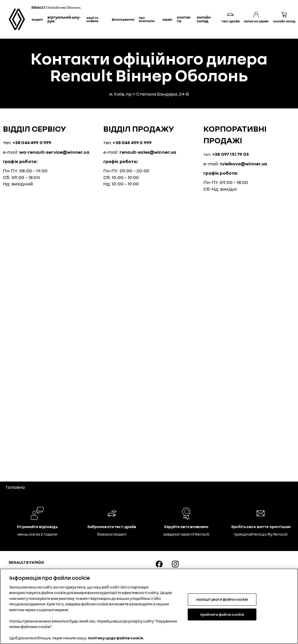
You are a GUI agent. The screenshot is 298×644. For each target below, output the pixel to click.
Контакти (184, 19)
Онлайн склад (204, 19)
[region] (149, 606)
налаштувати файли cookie (222, 599)
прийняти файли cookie (222, 614)
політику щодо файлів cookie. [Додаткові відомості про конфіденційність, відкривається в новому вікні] (116, 638)
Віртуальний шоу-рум (64, 19)
